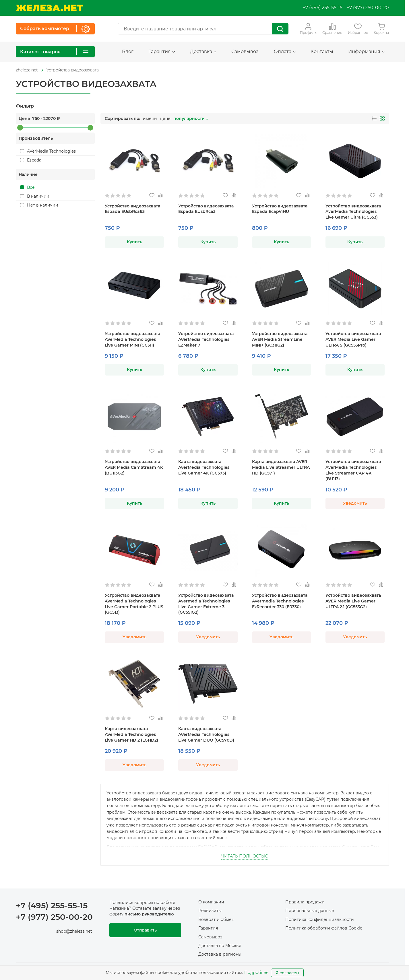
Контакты (322, 51)
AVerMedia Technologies (48, 151)
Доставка (203, 51)
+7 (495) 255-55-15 (323, 8)
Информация (366, 51)
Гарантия (162, 51)
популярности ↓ (191, 118)
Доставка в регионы (220, 954)
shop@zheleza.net (74, 931)
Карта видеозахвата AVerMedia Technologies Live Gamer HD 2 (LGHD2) (131, 734)
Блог (128, 51)
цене (165, 118)
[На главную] (49, 8)
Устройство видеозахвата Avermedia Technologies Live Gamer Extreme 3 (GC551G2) (206, 604)
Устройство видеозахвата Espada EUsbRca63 (132, 209)
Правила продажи (305, 902)
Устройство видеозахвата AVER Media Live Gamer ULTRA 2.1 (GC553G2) (353, 601)
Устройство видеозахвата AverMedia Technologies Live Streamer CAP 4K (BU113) (353, 470)
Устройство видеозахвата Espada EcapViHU (280, 209)
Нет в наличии (39, 205)
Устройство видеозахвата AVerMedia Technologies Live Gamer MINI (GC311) (132, 339)
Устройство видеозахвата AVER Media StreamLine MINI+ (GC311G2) (280, 339)
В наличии (35, 196)
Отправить (145, 930)
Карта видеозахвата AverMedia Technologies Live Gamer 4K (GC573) (204, 467)
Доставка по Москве (220, 946)
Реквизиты (210, 911)
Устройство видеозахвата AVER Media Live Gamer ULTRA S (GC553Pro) (353, 339)
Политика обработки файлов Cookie (324, 928)
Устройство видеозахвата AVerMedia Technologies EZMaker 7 (206, 339)
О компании (211, 902)
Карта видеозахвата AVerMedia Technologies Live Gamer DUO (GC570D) (206, 734)
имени (150, 118)
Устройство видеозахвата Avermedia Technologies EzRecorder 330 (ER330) (280, 601)
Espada (31, 160)
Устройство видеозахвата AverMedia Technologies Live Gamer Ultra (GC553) (353, 212)
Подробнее (256, 973)
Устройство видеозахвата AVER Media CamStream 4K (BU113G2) (134, 467)
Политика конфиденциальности (320, 919)
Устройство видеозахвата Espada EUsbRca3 (206, 209)
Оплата (285, 51)
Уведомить (355, 503)
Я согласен (287, 973)
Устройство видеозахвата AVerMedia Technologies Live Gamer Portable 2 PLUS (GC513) (134, 604)
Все (27, 187)
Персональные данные (310, 911)
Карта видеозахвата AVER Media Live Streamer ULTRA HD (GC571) (281, 467)
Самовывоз (245, 51)
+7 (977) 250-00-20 (368, 8)
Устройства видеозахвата (73, 70)
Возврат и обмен (216, 919)
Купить (134, 242)
